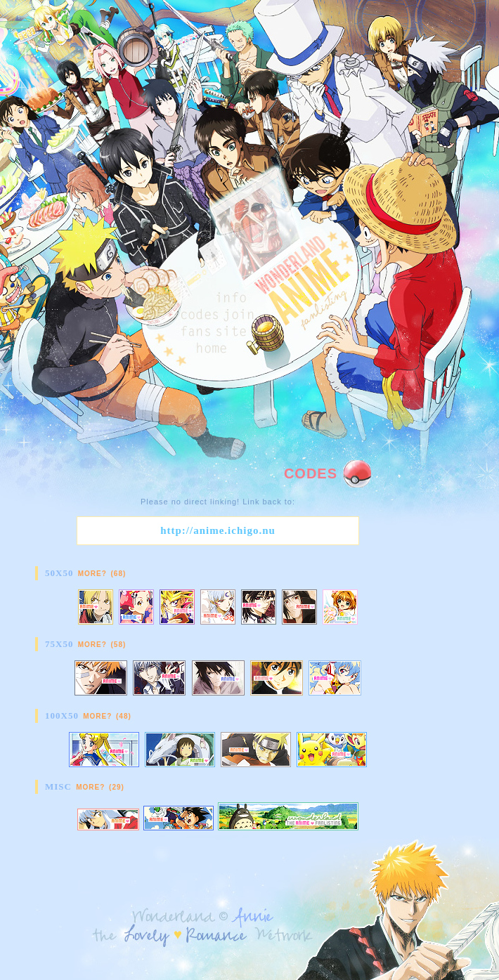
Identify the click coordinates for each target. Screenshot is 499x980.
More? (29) (100, 787)
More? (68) (102, 574)
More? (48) (107, 716)
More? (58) (102, 645)
